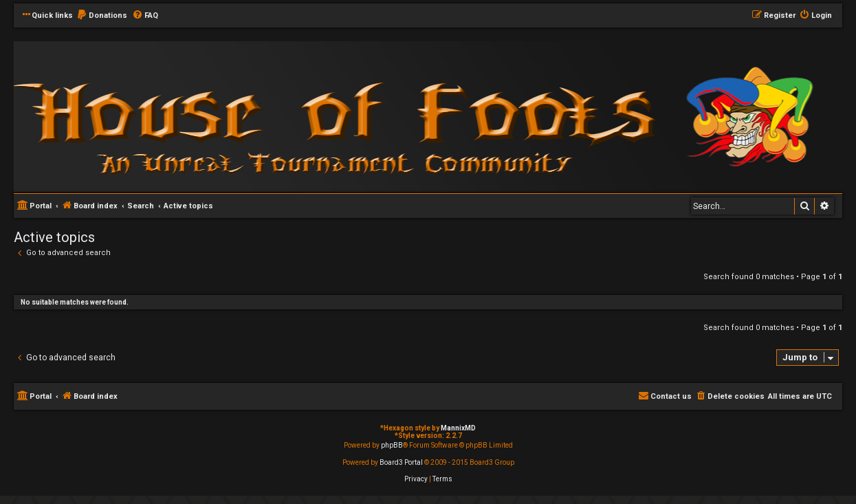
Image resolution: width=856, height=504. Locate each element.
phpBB (392, 445)
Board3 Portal (401, 462)
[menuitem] (102, 16)
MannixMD (458, 428)
